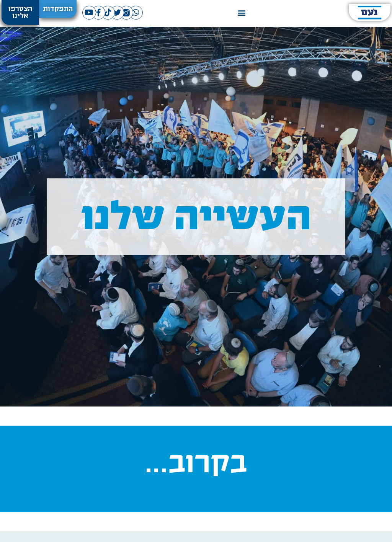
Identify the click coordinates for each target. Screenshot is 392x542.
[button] (242, 12)
